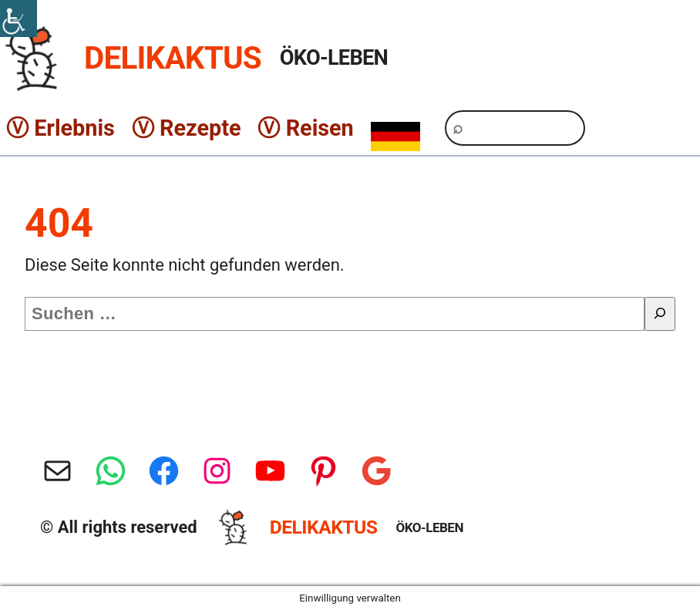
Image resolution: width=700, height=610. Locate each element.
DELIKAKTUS (173, 58)
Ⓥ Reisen (305, 128)
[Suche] (660, 314)
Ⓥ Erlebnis (61, 128)
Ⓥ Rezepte (187, 128)
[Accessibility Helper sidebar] (19, 19)
